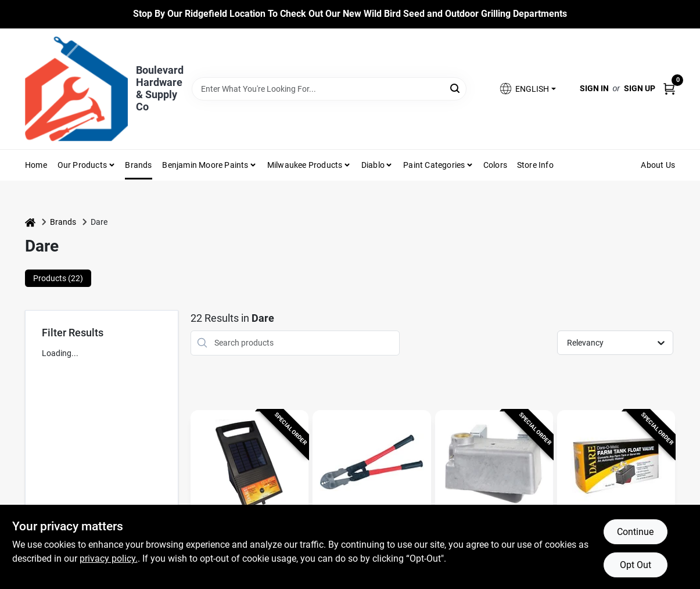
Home (36, 165)
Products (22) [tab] (58, 278)
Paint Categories (434, 165)
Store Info (535, 165)
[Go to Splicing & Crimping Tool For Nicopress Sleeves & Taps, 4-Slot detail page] (371, 466)
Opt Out (636, 565)
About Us (658, 165)
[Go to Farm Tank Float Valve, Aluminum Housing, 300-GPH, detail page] (494, 466)
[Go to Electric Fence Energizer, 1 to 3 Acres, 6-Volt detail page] (250, 466)
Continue (635, 532)
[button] (527, 89)
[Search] (456, 88)
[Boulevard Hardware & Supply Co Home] (76, 89)
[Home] (30, 222)
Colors (495, 165)
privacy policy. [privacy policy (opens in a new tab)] (109, 559)
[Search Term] (329, 89)
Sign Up (640, 88)
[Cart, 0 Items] (669, 89)
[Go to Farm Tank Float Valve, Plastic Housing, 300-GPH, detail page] (616, 466)
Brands (138, 165)
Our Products (82, 165)
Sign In (594, 88)
